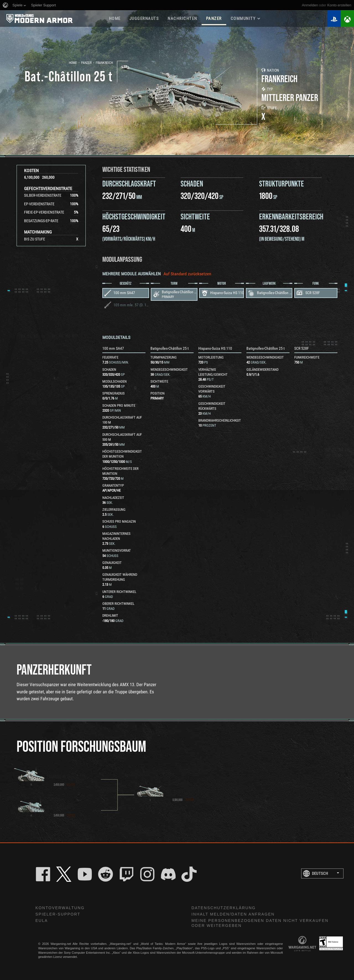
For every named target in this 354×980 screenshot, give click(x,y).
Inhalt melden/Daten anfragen (233, 914)
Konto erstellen (339, 5)
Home (73, 63)
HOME (115, 19)
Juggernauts (144, 19)
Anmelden (310, 5)
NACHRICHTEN (182, 19)
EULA (42, 921)
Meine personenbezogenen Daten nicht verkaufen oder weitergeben (260, 923)
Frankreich (104, 63)
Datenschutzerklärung (223, 908)
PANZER (214, 19)
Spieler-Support (58, 914)
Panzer (86, 63)
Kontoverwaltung (60, 908)
